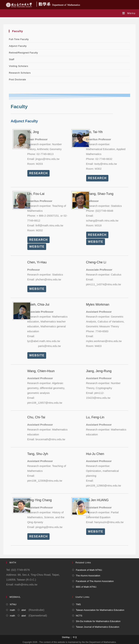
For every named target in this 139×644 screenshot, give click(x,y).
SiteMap (66, 637)
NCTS (79, 616)
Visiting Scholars (18, 66)
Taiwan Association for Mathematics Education (100, 610)
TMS (78, 604)
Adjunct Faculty (18, 46)
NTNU (13, 604)
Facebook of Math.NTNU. (89, 570)
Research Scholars (20, 73)
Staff (12, 59)
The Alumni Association (88, 576)
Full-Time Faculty (19, 39)
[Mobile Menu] (129, 13)
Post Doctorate (17, 79)
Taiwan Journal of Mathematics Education (98, 627)
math (12, 610)
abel (24, 610)
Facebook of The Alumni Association (95, 581)
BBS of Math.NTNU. (86, 587)
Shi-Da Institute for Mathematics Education (98, 621)
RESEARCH (38, 173)
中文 (75, 637)
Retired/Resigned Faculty (23, 53)
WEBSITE (37, 247)
